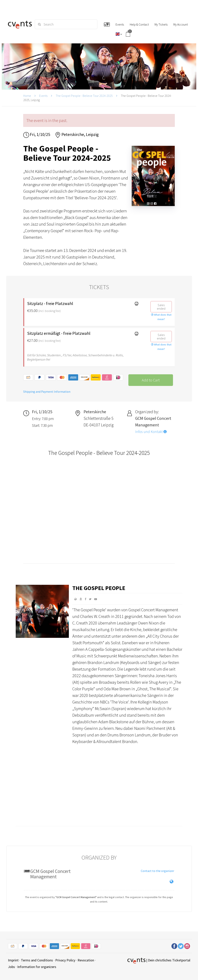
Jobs (11, 967)
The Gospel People (99, 588)
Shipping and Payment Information (47, 392)
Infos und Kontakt (151, 432)
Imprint (13, 960)
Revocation (86, 960)
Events (43, 96)
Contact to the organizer (157, 871)
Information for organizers (37, 967)
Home (27, 96)
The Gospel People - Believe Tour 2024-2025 (84, 96)
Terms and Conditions (37, 960)
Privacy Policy (65, 960)
